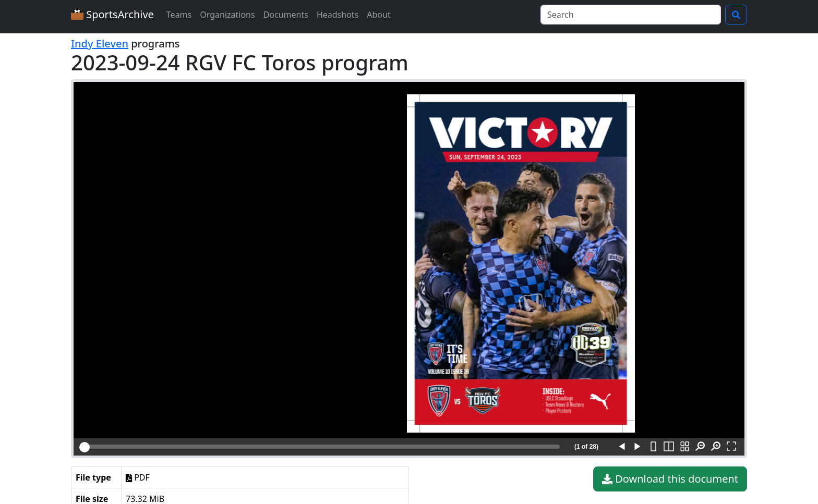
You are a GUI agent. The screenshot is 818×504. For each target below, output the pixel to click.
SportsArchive (112, 14)
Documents (286, 15)
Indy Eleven (100, 44)
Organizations (227, 15)
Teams (179, 15)
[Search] (631, 15)
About (378, 15)
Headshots (338, 15)
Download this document (670, 479)
